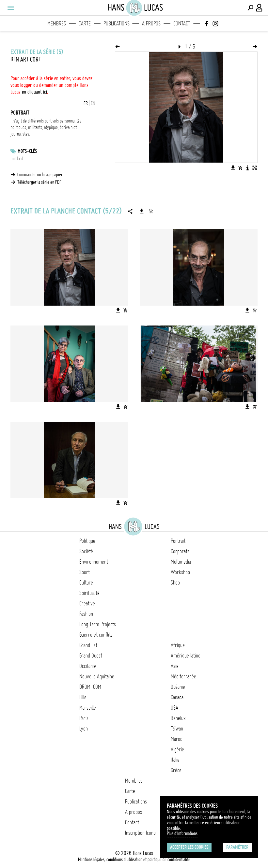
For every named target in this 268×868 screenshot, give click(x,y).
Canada (177, 697)
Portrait (178, 541)
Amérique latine (186, 656)
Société (86, 551)
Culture (86, 583)
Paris (84, 718)
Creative (87, 603)
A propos (151, 23)
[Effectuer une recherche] (250, 8)
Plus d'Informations (182, 833)
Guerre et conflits (96, 635)
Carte (85, 23)
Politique (87, 541)
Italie (175, 760)
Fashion (86, 614)
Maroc (176, 739)
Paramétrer (237, 847)
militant (17, 159)
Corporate (180, 551)
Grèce (176, 770)
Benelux (178, 718)
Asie (175, 666)
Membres (57, 23)
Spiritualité (89, 593)
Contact (182, 23)
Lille (83, 697)
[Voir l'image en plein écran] (255, 168)
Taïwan (177, 729)
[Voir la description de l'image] (247, 168)
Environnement (94, 562)
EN (93, 103)
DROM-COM (90, 687)
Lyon (84, 729)
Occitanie (88, 666)
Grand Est (88, 645)
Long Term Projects (98, 624)
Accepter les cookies (189, 847)
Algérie (177, 749)
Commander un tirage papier (40, 175)
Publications (117, 23)
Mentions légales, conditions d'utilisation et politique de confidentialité (134, 860)
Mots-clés (27, 151)
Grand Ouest (91, 656)
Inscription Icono (140, 833)
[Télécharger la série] (142, 211)
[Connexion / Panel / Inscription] (260, 8)
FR (86, 103)
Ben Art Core (26, 59)
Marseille (88, 708)
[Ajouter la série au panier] (151, 211)
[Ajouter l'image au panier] (240, 168)
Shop (175, 583)
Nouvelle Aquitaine (97, 676)
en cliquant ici (34, 92)
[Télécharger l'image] (233, 168)
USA (174, 708)
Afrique (178, 645)
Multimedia (181, 562)
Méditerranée (183, 676)
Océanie (178, 687)
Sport (85, 572)
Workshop (180, 572)
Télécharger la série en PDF (39, 182)
